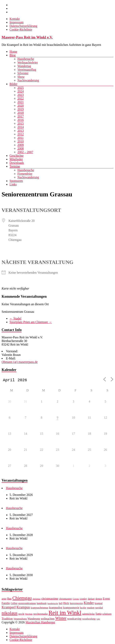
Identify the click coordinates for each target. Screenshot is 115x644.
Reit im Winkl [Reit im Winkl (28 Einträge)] (65, 613)
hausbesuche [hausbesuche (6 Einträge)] (53, 604)
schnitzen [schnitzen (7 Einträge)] (107, 615)
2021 (21, 102)
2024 (21, 91)
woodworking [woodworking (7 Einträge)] (89, 620)
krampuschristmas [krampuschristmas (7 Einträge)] (40, 608)
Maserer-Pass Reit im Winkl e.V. (27, 37)
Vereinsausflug (27, 70)
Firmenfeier (25, 174)
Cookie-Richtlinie (21, 29)
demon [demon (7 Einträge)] (99, 600)
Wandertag (24, 66)
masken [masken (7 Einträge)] (91, 608)
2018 (21, 113)
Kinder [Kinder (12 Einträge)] (89, 604)
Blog (13, 55)
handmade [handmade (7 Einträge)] (42, 604)
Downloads (17, 163)
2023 (21, 95)
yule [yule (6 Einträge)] (98, 620)
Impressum (16, 22)
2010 (21, 141)
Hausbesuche (26, 59)
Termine (15, 166)
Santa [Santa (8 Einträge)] (98, 615)
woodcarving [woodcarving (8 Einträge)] (74, 619)
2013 (21, 131)
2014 (21, 127)
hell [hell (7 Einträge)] (61, 604)
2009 (21, 145)
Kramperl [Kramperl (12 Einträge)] (9, 608)
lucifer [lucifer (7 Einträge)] (83, 608)
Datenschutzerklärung (23, 26)
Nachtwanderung (28, 80)
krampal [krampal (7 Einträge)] (99, 604)
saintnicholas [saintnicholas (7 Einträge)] (89, 615)
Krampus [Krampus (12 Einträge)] (23, 608)
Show (21, 77)
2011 (20, 138)
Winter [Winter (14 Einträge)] (61, 619)
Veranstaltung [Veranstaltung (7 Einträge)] (20, 620)
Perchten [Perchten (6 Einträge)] (29, 615)
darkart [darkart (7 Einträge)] (91, 600)
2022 (21, 98)
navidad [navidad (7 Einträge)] (99, 608)
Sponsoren (16, 181)
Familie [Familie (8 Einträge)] (6, 604)
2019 (21, 109)
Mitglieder (16, 159)
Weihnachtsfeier (28, 62)
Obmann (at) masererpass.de (20, 362)
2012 (21, 134)
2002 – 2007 (25, 152)
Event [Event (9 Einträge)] (106, 599)
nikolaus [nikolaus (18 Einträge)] (10, 614)
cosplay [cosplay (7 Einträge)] (83, 600)
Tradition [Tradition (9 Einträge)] (7, 619)
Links (13, 184)
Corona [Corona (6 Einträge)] (76, 600)
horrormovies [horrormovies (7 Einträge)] (76, 604)
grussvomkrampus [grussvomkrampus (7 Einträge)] (27, 604)
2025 (21, 88)
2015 (21, 123)
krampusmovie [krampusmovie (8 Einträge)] (71, 608)
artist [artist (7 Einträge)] (4, 600)
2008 (21, 148)
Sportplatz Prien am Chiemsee (31, 322)
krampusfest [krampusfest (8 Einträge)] (56, 608)
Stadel (15, 318)
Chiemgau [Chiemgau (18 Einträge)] (22, 599)
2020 (21, 106)
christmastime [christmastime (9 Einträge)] (50, 599)
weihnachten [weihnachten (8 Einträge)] (48, 619)
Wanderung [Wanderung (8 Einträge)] (34, 619)
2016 (21, 120)
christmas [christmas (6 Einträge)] (36, 600)
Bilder (13, 84)
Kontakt (15, 19)
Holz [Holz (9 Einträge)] (66, 604)
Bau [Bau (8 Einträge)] (9, 599)
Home (13, 52)
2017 (21, 116)
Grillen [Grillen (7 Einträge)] (14, 604)
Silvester (23, 73)
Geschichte (16, 156)
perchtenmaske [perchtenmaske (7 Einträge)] (40, 615)
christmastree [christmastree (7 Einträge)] (66, 600)
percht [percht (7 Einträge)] (21, 615)
